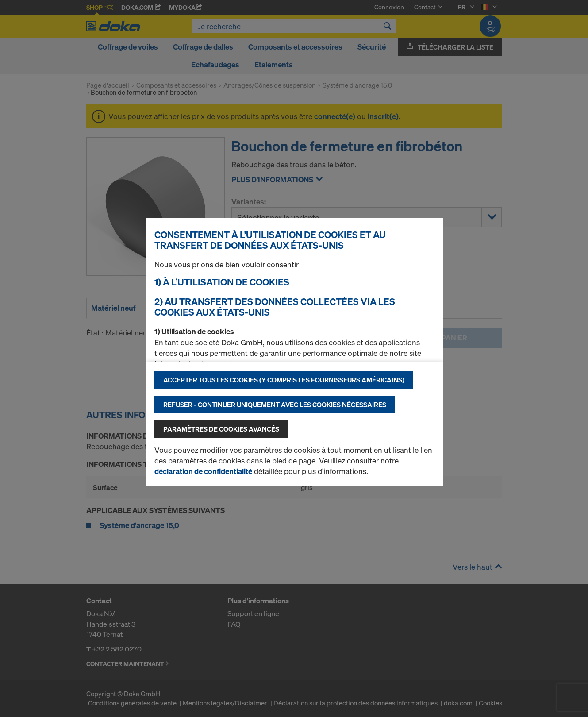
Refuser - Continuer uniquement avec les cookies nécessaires (275, 405)
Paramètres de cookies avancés (221, 429)
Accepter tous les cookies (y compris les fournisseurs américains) (284, 380)
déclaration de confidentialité (203, 471)
